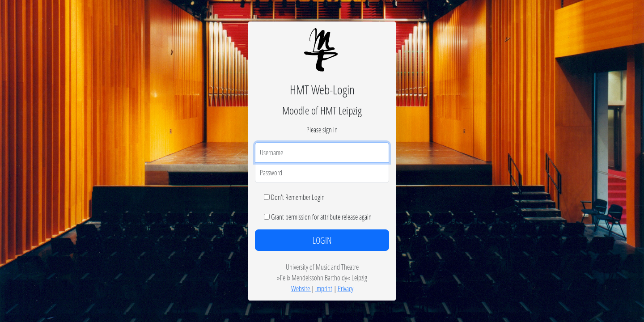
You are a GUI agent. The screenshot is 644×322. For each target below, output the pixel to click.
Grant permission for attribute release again (321, 217)
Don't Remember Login (298, 197)
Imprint (324, 288)
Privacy (345, 288)
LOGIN (322, 240)
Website (301, 288)
